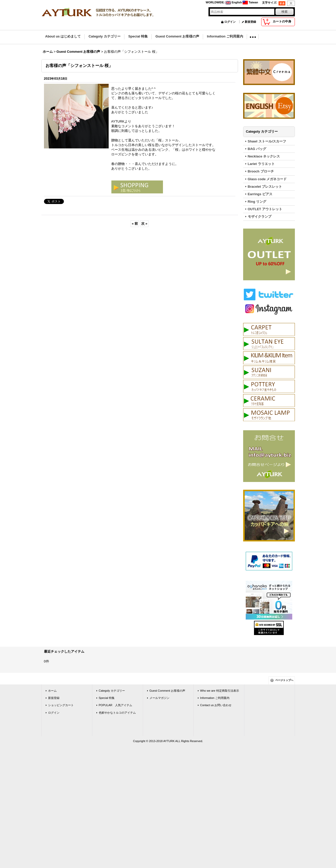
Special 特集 (107, 698)
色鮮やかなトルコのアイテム (117, 713)
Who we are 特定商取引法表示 (220, 691)
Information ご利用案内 (215, 698)
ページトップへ (284, 680)
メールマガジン (159, 698)
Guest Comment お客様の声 (167, 691)
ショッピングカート (61, 705)
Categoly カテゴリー (112, 691)
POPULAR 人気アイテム (116, 705)
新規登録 (250, 22)
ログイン (230, 22)
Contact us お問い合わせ (216, 705)
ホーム (52, 691)
